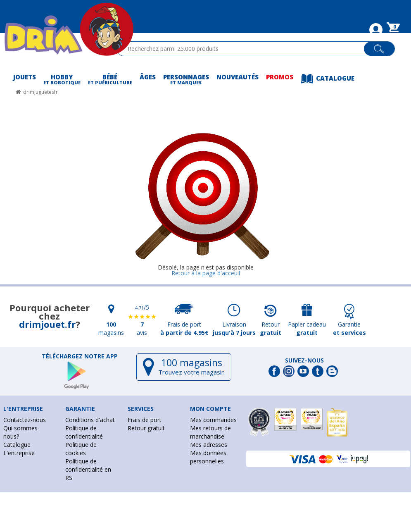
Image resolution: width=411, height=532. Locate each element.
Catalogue (17, 445)
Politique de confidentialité (84, 432)
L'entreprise (19, 453)
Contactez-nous (25, 420)
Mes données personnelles (208, 457)
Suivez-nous (304, 360)
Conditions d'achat (90, 420)
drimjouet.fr (47, 324)
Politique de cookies (81, 449)
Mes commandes (213, 420)
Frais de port (145, 420)
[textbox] (244, 49)
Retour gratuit (146, 428)
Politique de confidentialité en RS (88, 469)
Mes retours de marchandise (210, 432)
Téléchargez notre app (80, 356)
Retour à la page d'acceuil (206, 273)
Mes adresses (209, 445)
